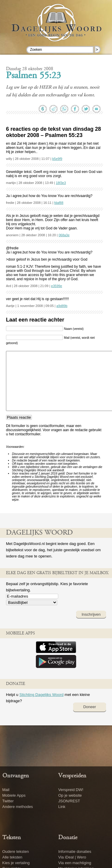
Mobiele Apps (14, 795)
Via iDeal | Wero (72, 857)
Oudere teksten (16, 852)
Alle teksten (12, 857)
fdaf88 (59, 203)
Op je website (70, 795)
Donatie (68, 838)
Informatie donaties (75, 852)
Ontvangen (16, 776)
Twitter (8, 801)
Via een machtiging (75, 863)
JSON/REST (69, 801)
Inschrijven (91, 614)
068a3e (64, 235)
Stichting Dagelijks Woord (42, 695)
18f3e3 (61, 183)
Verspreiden (72, 776)
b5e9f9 (57, 159)
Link (62, 807)
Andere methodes (18, 807)
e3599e (57, 286)
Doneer (90, 707)
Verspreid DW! (71, 790)
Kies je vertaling (16, 863)
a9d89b (62, 306)
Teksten (12, 838)
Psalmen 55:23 (33, 76)
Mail (6, 790)
